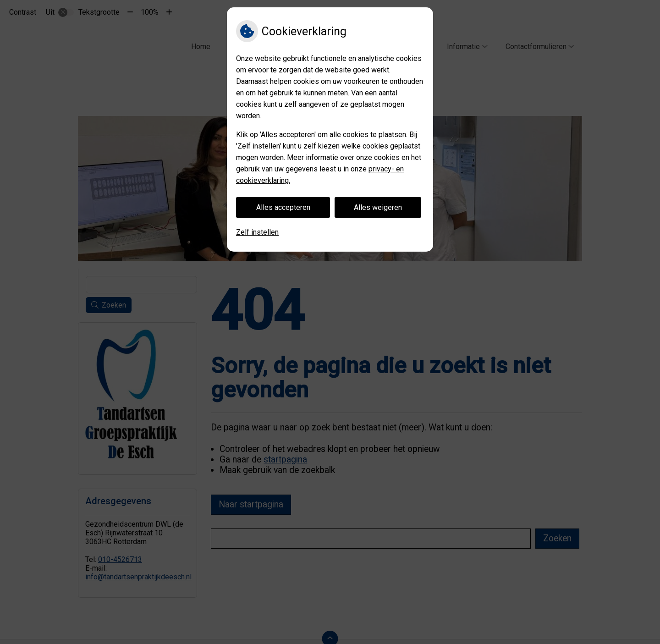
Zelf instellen (257, 232)
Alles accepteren (283, 207)
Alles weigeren (378, 207)
